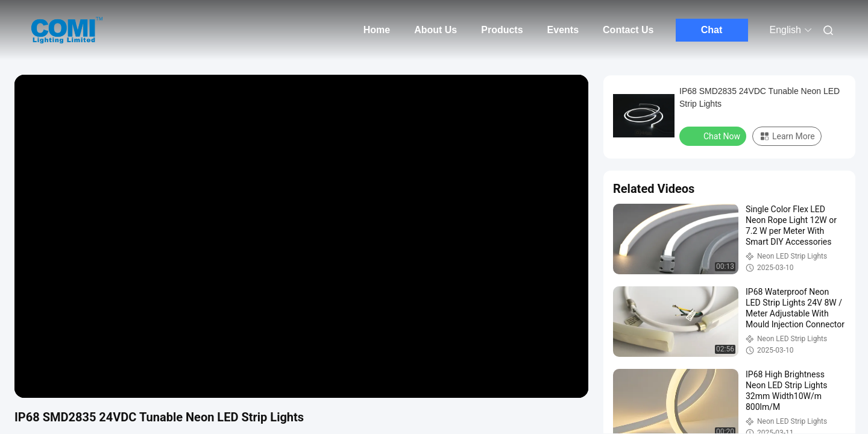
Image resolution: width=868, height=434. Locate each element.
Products (502, 30)
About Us (436, 30)
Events (563, 30)
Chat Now (714, 136)
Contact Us (628, 30)
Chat (712, 30)
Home (377, 30)
